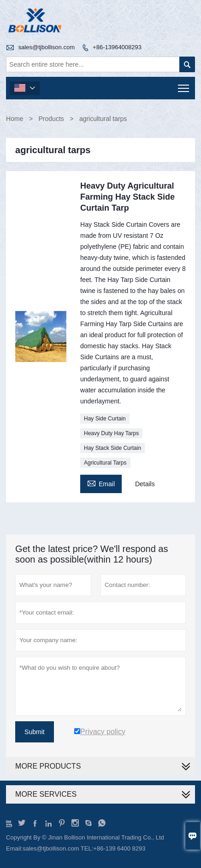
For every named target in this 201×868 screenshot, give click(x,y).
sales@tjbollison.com (47, 47)
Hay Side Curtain (105, 419)
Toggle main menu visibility (184, 85)
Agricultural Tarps (105, 463)
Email (101, 483)
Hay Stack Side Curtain (112, 448)
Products (51, 119)
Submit (35, 732)
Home (15, 119)
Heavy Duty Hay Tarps (111, 433)
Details (145, 484)
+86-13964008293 (117, 47)
